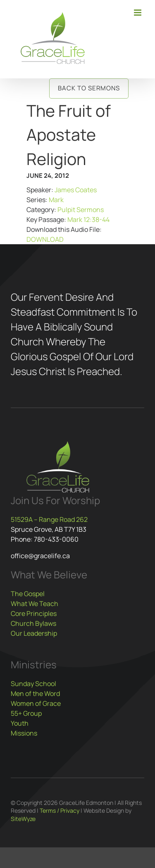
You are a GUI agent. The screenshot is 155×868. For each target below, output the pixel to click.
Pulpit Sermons (81, 210)
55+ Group (26, 713)
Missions (24, 733)
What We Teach (35, 604)
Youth (20, 723)
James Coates (76, 190)
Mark (56, 200)
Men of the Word (35, 693)
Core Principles (34, 613)
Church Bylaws (33, 623)
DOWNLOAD (45, 239)
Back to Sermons (89, 88)
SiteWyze (23, 819)
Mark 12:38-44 (88, 219)
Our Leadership (34, 633)
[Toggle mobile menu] (138, 13)
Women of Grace (36, 703)
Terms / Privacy (60, 810)
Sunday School (33, 684)
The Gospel (28, 594)
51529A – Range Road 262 (49, 519)
